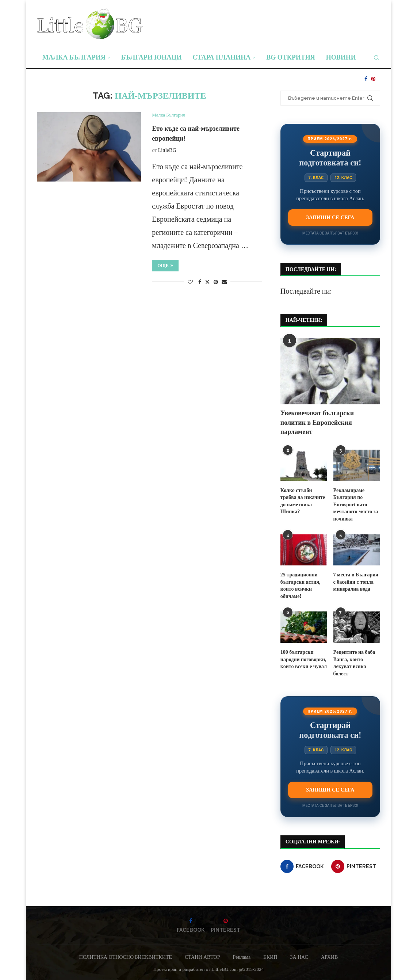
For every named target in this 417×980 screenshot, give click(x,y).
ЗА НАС (299, 957)
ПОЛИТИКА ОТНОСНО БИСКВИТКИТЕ (126, 957)
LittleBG (167, 150)
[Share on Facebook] (200, 282)
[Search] (376, 58)
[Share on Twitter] (207, 282)
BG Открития (291, 57)
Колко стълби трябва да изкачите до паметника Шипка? (303, 501)
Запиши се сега (330, 217)
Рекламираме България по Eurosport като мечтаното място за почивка (356, 505)
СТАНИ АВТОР (202, 957)
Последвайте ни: (306, 291)
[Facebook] (366, 79)
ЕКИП (270, 957)
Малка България (74, 57)
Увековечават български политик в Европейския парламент (317, 422)
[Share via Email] (224, 282)
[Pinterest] (373, 79)
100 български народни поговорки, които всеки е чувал (304, 659)
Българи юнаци (152, 57)
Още (165, 266)
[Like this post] (190, 282)
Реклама (242, 957)
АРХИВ (329, 957)
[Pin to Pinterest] (216, 282)
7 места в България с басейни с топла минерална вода (356, 582)
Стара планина (222, 57)
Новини (341, 57)
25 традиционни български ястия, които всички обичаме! (300, 586)
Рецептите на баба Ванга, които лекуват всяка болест (354, 663)
